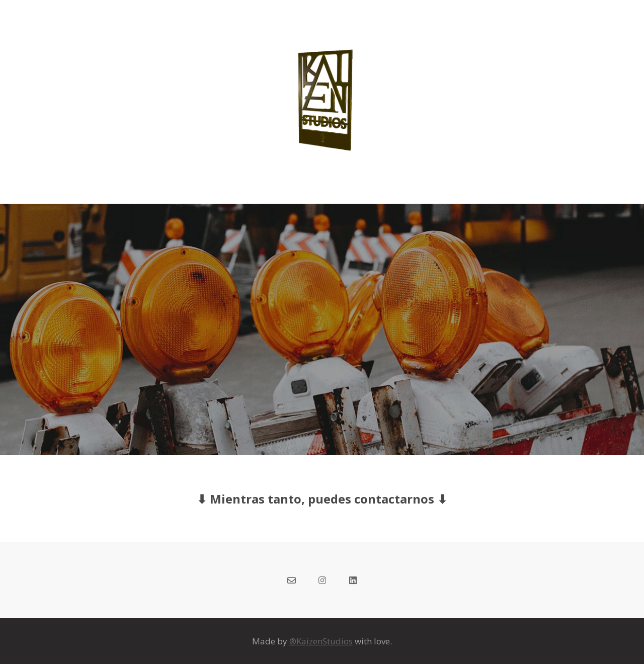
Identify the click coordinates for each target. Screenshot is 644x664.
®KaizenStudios (321, 641)
